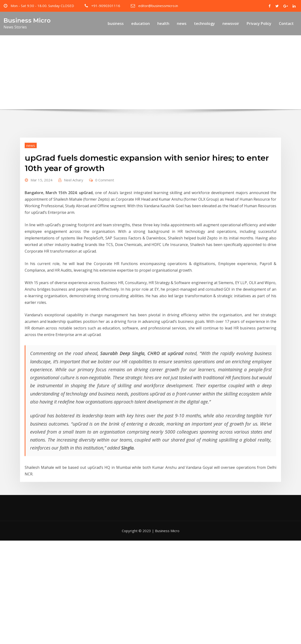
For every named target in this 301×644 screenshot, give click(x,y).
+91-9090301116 (106, 6)
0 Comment (105, 203)
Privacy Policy (259, 24)
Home (73, 82)
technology (204, 24)
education (141, 24)
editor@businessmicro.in (158, 6)
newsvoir (231, 24)
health (163, 24)
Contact (286, 24)
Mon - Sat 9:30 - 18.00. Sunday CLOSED (42, 6)
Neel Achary (74, 203)
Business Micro (27, 20)
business (116, 24)
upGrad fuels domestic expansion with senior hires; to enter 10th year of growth (159, 82)
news (182, 24)
